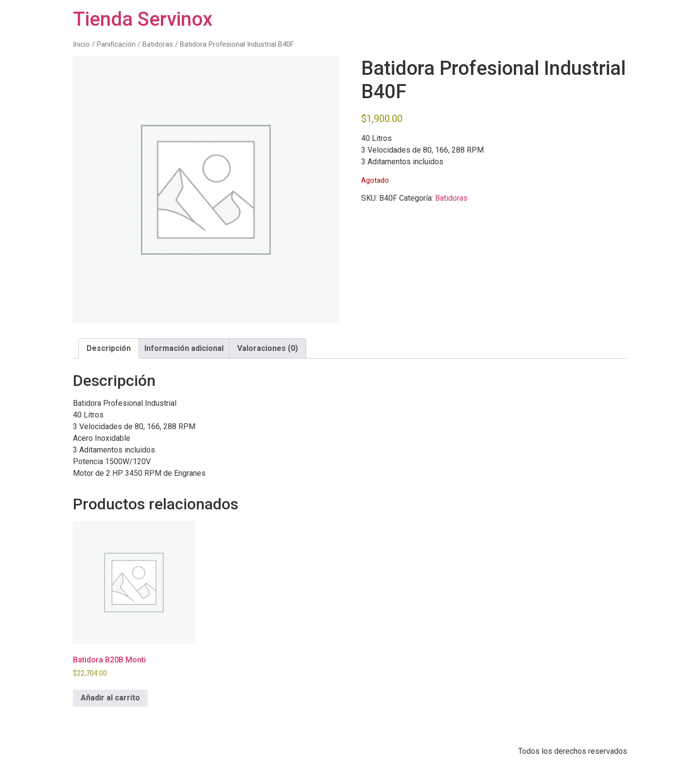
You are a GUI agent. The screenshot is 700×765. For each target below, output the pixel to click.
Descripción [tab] (109, 348)
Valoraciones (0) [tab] (268, 348)
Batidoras (158, 44)
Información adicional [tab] (184, 348)
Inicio (81, 44)
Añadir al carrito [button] (110, 698)
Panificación (116, 44)
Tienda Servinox (143, 19)
